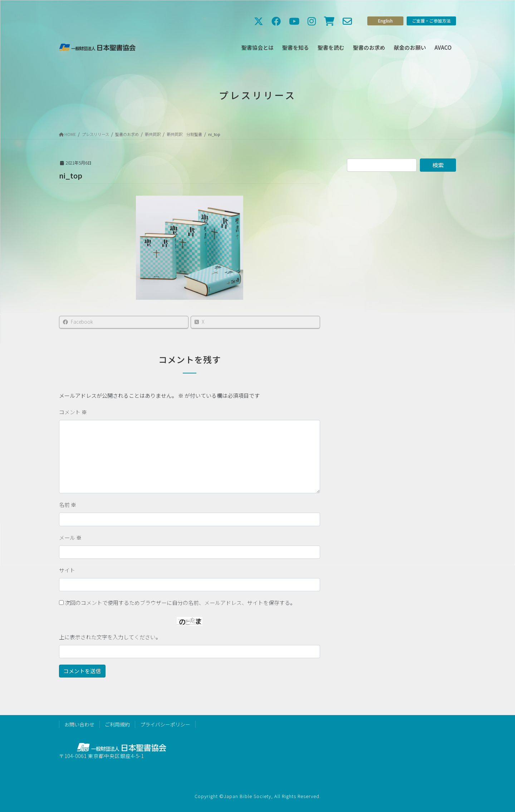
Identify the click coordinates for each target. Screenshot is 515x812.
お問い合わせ (79, 724)
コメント (73, 412)
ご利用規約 (117, 724)
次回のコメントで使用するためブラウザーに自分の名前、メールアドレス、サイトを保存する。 (180, 603)
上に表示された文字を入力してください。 (110, 637)
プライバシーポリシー (165, 724)
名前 (68, 505)
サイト (67, 570)
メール (70, 537)
